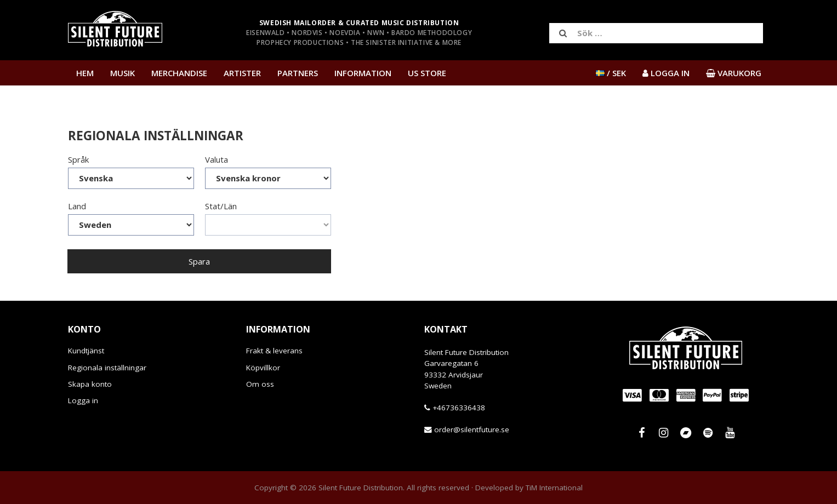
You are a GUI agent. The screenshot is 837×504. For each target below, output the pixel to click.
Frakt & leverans (274, 351)
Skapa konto (90, 384)
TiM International (554, 488)
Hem (85, 73)
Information (363, 73)
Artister (242, 73)
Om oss (260, 384)
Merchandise (179, 73)
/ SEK (611, 73)
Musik (123, 73)
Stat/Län (221, 206)
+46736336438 (459, 408)
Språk (78, 159)
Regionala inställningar (107, 368)
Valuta (217, 159)
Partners (298, 73)
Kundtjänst (86, 351)
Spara (199, 261)
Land (77, 206)
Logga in (83, 400)
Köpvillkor (263, 368)
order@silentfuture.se (472, 429)
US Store (427, 73)
